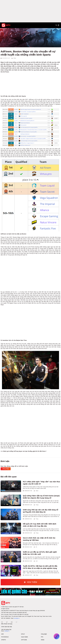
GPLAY (23, 634)
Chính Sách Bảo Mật (7, 627)
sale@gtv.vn (7, 631)
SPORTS (4, 640)
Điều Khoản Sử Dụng (7, 624)
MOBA (43, 640)
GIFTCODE (24, 640)
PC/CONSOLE (5, 637)
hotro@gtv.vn (17, 618)
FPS (42, 637)
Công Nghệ (44, 634)
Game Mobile (24, 637)
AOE (2, 634)
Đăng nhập (6, 469)
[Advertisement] (30, 11)
